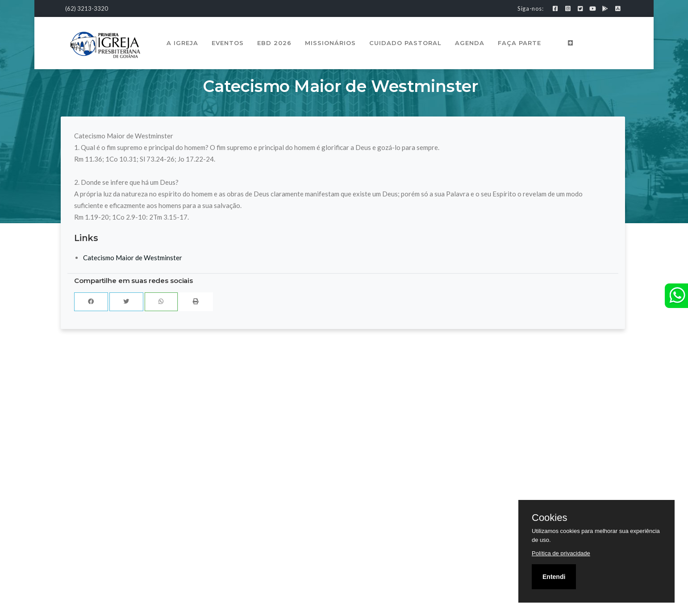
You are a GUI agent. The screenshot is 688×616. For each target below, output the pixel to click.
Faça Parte (519, 43)
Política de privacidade (561, 553)
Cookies (549, 518)
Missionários (330, 43)
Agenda (470, 43)
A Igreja (182, 43)
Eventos (228, 43)
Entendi (554, 577)
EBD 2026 (274, 43)
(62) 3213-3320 (87, 8)
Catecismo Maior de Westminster (133, 258)
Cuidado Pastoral (405, 43)
